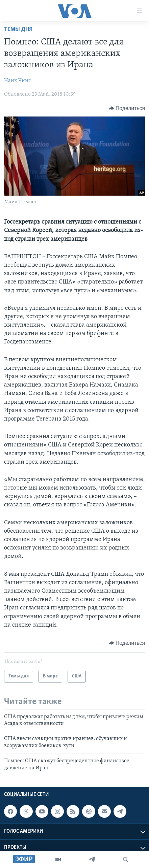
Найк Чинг (17, 81)
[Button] (127, 108)
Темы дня (18, 29)
